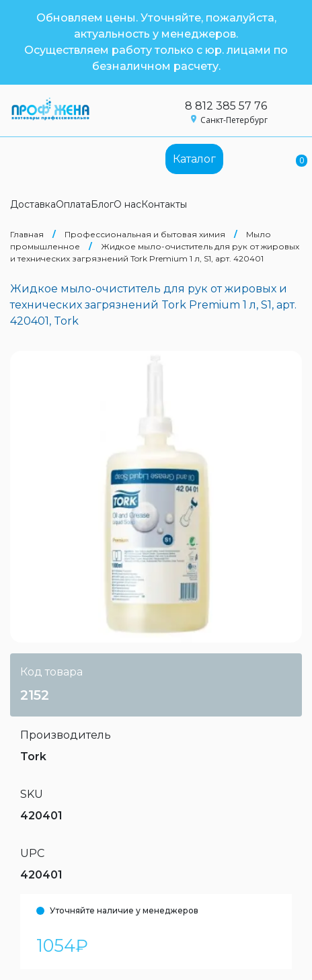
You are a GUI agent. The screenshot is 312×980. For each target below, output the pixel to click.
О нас (127, 204)
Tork (33, 757)
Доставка (33, 204)
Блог (102, 204)
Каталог (194, 159)
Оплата (73, 204)
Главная (27, 234)
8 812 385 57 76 (226, 106)
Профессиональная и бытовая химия (145, 234)
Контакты (164, 204)
